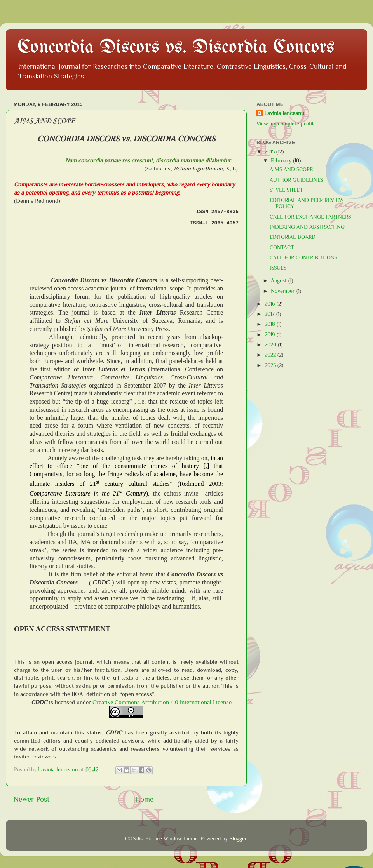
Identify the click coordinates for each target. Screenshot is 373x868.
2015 (270, 152)
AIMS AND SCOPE (291, 170)
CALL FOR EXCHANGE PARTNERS (310, 217)
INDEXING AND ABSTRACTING (307, 227)
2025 (271, 365)
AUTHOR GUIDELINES (296, 180)
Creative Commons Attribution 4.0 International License (162, 702)
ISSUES (278, 268)
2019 (271, 335)
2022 (271, 355)
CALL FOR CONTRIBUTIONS (303, 258)
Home (144, 799)
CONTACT (282, 248)
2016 (271, 304)
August (280, 281)
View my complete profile (286, 124)
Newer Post (31, 799)
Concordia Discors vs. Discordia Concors (176, 48)
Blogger (238, 839)
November (284, 291)
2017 (270, 314)
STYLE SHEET (286, 190)
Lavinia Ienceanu (284, 113)
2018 (271, 324)
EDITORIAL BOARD (293, 237)
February (282, 161)
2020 (271, 345)
